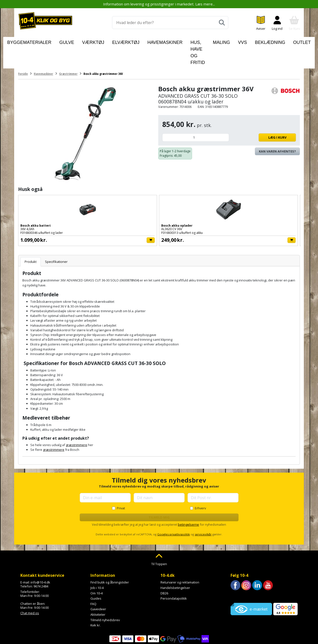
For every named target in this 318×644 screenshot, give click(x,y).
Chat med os (30, 590)
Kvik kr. (96, 602)
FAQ (93, 581)
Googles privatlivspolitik (174, 511)
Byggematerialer (46, 41)
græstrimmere (77, 422)
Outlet (282, 41)
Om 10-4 (97, 570)
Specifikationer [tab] (56, 239)
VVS (236, 41)
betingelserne (188, 502)
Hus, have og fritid (187, 41)
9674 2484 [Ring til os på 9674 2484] (41, 563)
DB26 (164, 570)
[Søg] (222, 23)
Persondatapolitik (174, 576)
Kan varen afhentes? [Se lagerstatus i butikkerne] (277, 128)
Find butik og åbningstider (110, 559)
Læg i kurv (264, 115)
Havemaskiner (148, 41)
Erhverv (200, 485)
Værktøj (94, 41)
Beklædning (258, 41)
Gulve (74, 41)
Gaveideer (98, 586)
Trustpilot (238, 574)
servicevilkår (203, 511)
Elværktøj (118, 41)
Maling (219, 41)
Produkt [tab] (31, 239)
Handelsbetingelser (175, 565)
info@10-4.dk (40, 559)
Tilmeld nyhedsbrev (105, 597)
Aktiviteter (98, 592)
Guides (96, 576)
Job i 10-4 (97, 565)
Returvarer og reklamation (180, 559)
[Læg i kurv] (66, 217)
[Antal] (196, 115)
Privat (121, 485)
